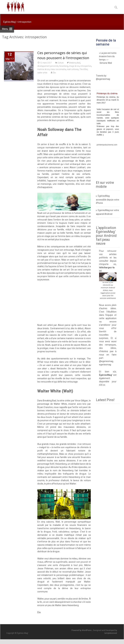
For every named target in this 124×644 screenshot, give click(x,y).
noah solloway (73, 69)
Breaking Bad (75, 63)
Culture (61, 63)
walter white (42, 73)
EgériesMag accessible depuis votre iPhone (108, 199)
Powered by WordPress (82, 630)
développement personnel (48, 66)
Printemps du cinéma (107, 93)
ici (100, 271)
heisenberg (64, 66)
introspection (86, 66)
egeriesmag (105, 365)
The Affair (84, 69)
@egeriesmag (106, 361)
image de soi (74, 66)
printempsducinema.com (107, 145)
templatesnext (111, 633)
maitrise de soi (43, 69)
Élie (54, 73)
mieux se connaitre (58, 69)
